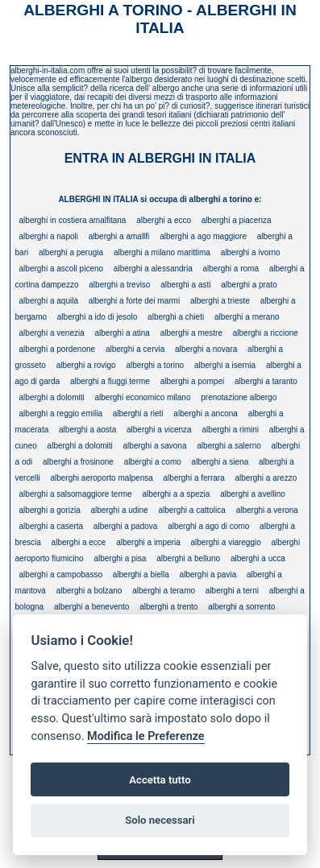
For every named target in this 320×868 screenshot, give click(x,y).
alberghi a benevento (91, 607)
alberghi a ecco (164, 220)
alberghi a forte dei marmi (134, 301)
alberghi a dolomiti (52, 397)
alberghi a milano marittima (162, 252)
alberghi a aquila (49, 301)
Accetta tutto (160, 780)
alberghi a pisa (120, 558)
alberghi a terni (232, 591)
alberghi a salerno (229, 446)
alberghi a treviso (119, 285)
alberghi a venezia (52, 333)
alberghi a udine (120, 510)
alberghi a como (153, 462)
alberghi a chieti (176, 317)
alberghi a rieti (138, 413)
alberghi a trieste (220, 301)
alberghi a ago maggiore (203, 236)
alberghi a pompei (193, 381)
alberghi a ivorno (251, 252)
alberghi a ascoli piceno (62, 269)
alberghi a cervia (135, 349)
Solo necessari (160, 820)
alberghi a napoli (49, 236)
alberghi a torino (155, 365)
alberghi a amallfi (119, 236)
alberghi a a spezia (176, 494)
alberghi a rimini (230, 430)
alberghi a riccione (266, 333)
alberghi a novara (206, 349)
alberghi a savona (155, 446)
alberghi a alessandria (153, 269)
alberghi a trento (168, 607)
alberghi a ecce (79, 542)
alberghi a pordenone (58, 349)
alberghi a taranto (266, 381)
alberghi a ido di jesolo (98, 317)
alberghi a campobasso (61, 575)
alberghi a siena (220, 462)
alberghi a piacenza (237, 220)
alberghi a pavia (208, 575)
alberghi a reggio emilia (61, 413)
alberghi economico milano (143, 397)
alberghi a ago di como (208, 526)
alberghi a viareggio (225, 542)
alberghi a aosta (87, 430)
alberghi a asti (185, 285)
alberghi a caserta (52, 526)
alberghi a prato (249, 285)
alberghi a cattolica (191, 510)
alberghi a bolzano (89, 591)
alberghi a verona (267, 510)
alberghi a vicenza (159, 430)
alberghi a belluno (188, 558)
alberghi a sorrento (241, 607)
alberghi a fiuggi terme (110, 381)
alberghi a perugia (71, 252)
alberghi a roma (230, 269)
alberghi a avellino (253, 494)
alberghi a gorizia (50, 510)
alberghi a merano (247, 317)
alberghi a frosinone (78, 462)
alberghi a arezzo (266, 478)
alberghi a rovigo (86, 365)
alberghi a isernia (225, 365)
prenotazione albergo (239, 397)
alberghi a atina (123, 333)
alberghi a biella (141, 575)
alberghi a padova (126, 526)
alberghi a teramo (164, 591)
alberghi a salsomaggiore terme (76, 494)
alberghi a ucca (258, 558)
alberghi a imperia (148, 542)
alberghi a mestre (191, 333)
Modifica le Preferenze (146, 736)
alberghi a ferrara (194, 478)
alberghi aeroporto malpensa (101, 478)
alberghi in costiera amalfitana (73, 220)
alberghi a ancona (206, 413)
